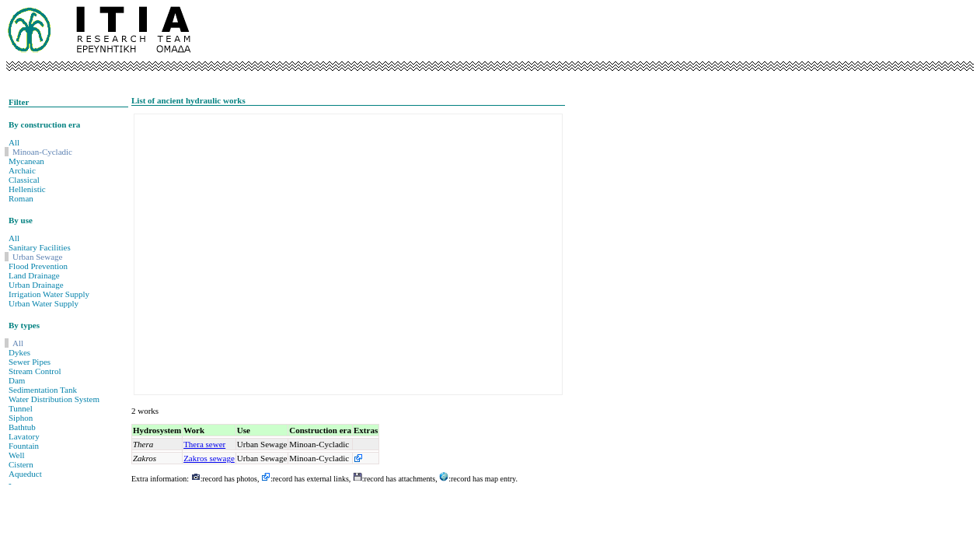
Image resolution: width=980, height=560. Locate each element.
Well (17, 455)
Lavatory (24, 436)
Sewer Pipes (30, 362)
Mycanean (26, 161)
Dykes (19, 352)
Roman (21, 198)
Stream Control (35, 371)
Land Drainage (34, 275)
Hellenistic (27, 189)
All (14, 142)
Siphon (21, 418)
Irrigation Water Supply (49, 294)
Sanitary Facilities (40, 247)
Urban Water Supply (44, 303)
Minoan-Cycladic (42, 152)
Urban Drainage (36, 285)
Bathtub (22, 427)
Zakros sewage (209, 458)
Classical (24, 180)
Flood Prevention (38, 266)
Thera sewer (204, 444)
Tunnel (21, 408)
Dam (17, 380)
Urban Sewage (37, 257)
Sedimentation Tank (43, 390)
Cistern (21, 464)
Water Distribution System (54, 399)
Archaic (22, 170)
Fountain (24, 446)
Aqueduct (25, 474)
